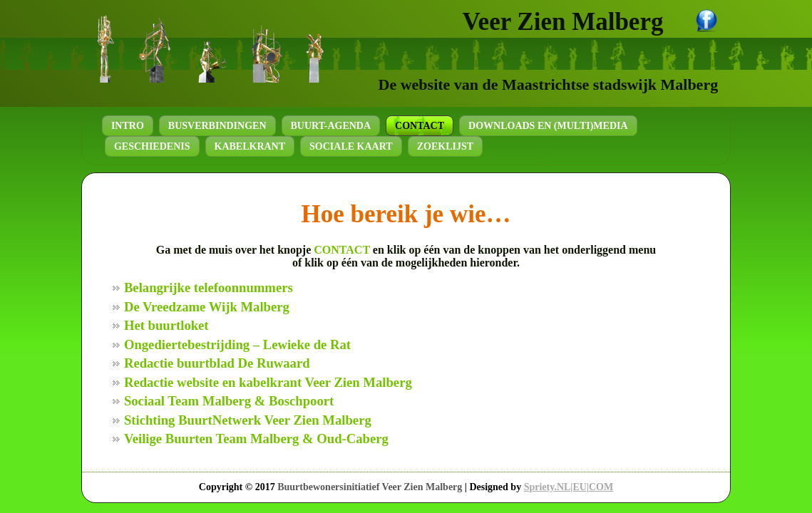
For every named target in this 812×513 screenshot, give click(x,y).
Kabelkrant (250, 146)
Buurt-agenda (331, 126)
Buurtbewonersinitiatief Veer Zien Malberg (370, 487)
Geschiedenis (152, 146)
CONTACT (342, 250)
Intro (128, 126)
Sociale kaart (351, 146)
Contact (420, 126)
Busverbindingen (217, 126)
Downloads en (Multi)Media (548, 126)
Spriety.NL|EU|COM (569, 487)
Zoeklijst (445, 146)
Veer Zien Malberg (563, 22)
